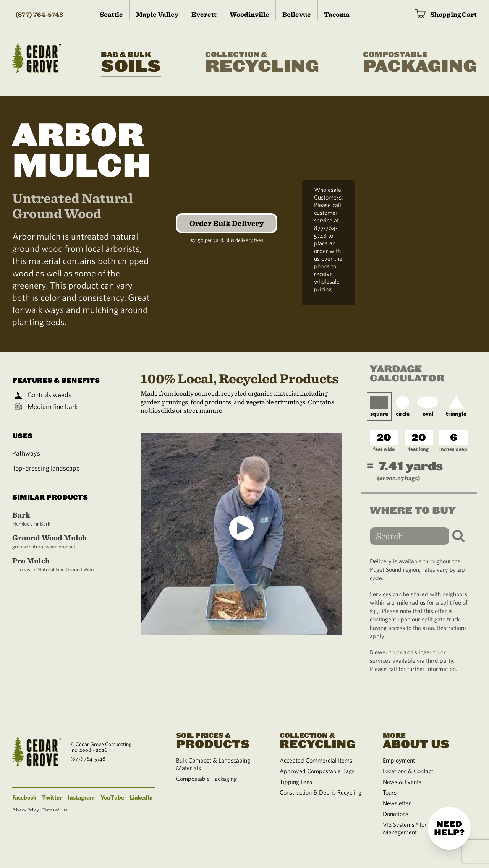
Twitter (52, 797)
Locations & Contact (408, 771)
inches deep (453, 449)
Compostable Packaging (206, 779)
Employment (399, 760)
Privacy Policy (26, 810)
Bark (58, 519)
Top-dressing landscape (46, 468)
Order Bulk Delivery (227, 223)
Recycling (262, 63)
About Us (425, 740)
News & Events (402, 782)
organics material (273, 393)
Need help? (449, 828)
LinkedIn (141, 797)
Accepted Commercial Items (316, 760)
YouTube (112, 797)
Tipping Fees (296, 782)
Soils (131, 63)
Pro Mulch (58, 565)
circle (403, 406)
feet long (419, 449)
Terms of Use (55, 810)
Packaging (420, 63)
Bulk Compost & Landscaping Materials (213, 764)
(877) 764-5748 (39, 14)
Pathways (26, 453)
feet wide (384, 449)
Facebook (24, 797)
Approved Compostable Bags (317, 771)
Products (219, 740)
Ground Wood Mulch (58, 542)
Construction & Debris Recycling (321, 792)
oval (428, 406)
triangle (456, 406)
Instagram (81, 797)
